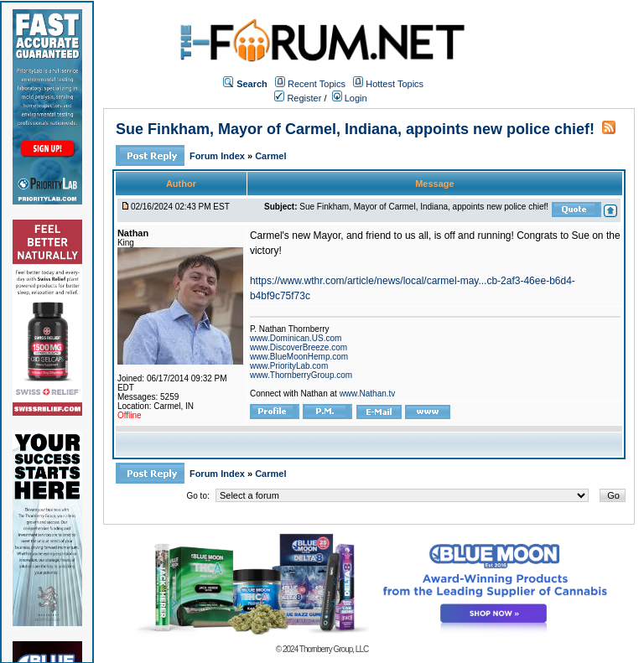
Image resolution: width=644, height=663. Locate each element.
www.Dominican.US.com (296, 338)
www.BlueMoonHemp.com (299, 357)
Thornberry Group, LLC (334, 649)
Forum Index (218, 156)
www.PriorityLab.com (289, 366)
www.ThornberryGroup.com (301, 375)
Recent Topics (317, 84)
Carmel (270, 156)
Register (298, 98)
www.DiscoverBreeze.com (299, 347)
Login (350, 98)
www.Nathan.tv (368, 394)
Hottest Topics (395, 84)
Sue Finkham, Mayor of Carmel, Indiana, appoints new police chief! (355, 129)
